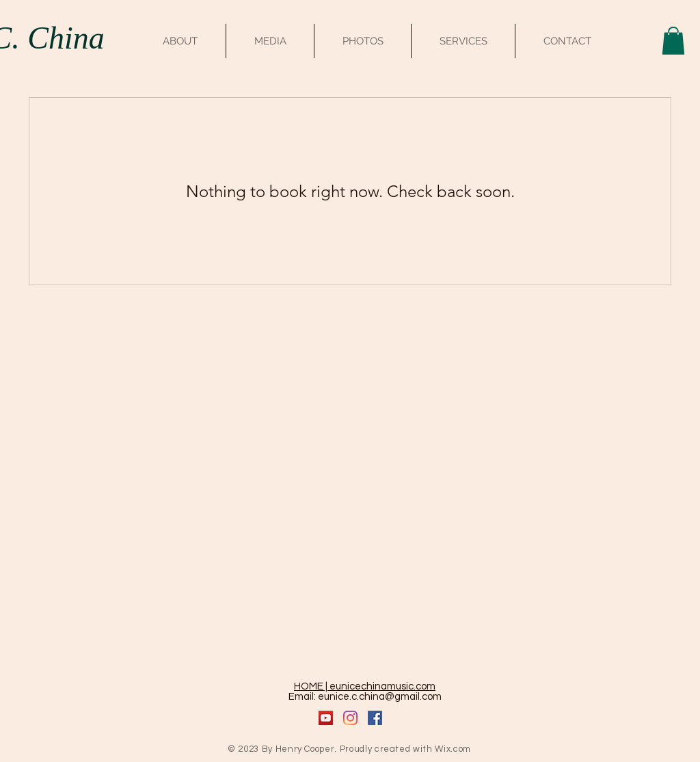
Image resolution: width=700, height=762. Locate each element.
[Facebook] (375, 718)
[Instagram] (350, 718)
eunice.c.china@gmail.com (380, 697)
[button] (673, 41)
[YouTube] (326, 718)
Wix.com (453, 749)
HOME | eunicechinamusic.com (365, 686)
